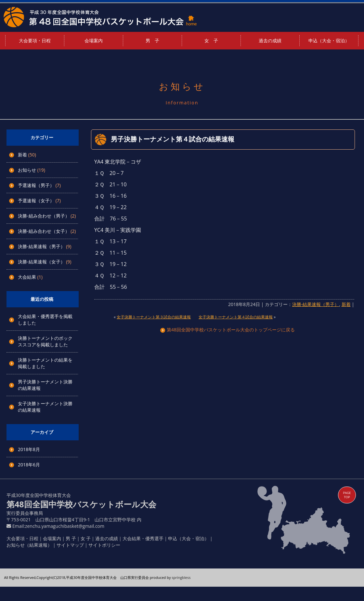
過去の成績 (270, 40)
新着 (22, 155)
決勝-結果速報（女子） (41, 262)
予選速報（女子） (36, 200)
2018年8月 (29, 449)
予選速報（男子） (36, 185)
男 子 (152, 40)
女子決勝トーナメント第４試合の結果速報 (236, 317)
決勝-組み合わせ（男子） (44, 216)
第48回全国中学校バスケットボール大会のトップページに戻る (227, 330)
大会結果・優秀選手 (143, 538)
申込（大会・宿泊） (329, 40)
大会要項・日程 (35, 40)
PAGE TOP (347, 495)
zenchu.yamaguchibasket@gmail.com (65, 526)
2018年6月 (29, 465)
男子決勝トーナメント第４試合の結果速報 (173, 139)
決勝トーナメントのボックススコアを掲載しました (45, 341)
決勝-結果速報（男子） (41, 246)
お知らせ (27, 170)
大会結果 (27, 277)
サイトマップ (70, 545)
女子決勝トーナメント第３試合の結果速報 (154, 317)
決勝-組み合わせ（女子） (44, 231)
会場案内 (94, 40)
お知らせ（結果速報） (29, 545)
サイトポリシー (104, 545)
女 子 (211, 40)
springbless (181, 577)
